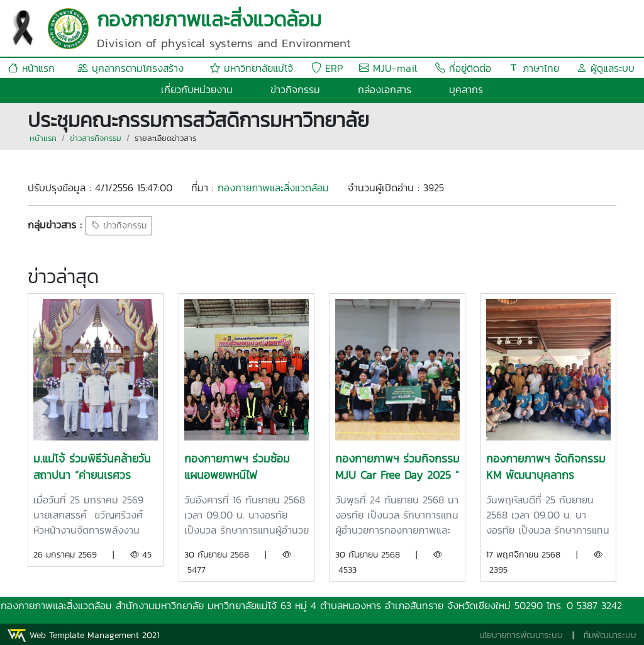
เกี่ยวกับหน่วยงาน (197, 89)
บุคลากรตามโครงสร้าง (130, 68)
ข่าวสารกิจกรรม (96, 138)
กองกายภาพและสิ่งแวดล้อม (273, 188)
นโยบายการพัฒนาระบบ (521, 635)
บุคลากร (466, 89)
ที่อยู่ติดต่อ (463, 68)
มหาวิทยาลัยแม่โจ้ (252, 68)
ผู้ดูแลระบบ (606, 68)
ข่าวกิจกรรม (295, 89)
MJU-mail (388, 68)
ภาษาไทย (534, 68)
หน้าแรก (31, 68)
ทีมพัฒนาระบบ (610, 635)
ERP (327, 68)
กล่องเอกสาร (385, 89)
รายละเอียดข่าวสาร (165, 138)
